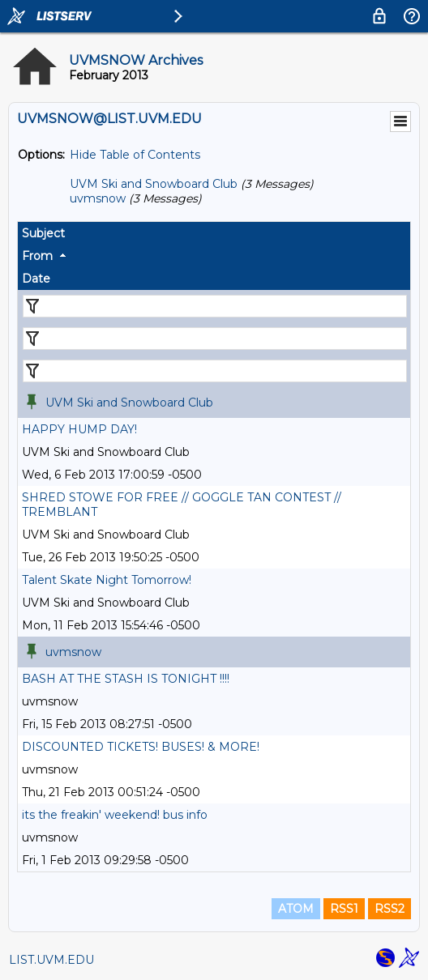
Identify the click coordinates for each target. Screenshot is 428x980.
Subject (43, 233)
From (37, 256)
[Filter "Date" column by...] (215, 371)
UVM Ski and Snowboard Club (154, 184)
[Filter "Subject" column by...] (215, 306)
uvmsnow (98, 198)
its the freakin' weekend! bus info (115, 815)
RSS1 (344, 909)
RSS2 (389, 909)
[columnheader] (214, 233)
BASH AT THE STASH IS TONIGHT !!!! (126, 679)
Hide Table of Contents (135, 155)
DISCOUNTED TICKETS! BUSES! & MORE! (141, 747)
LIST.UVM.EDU (51, 960)
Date (36, 279)
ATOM (296, 909)
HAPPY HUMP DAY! (79, 429)
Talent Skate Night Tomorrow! (107, 580)
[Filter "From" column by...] (215, 339)
